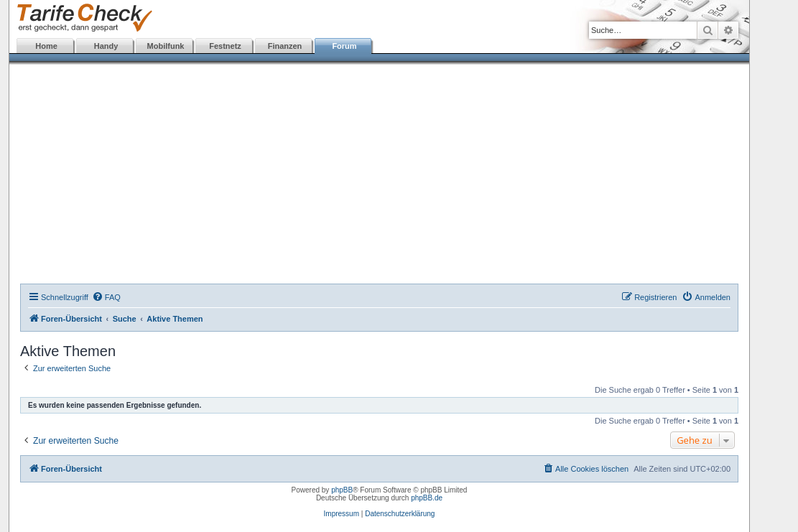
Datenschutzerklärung (400, 514)
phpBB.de (427, 498)
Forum (344, 46)
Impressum (342, 514)
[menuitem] (106, 297)
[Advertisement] (379, 176)
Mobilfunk (166, 46)
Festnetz (225, 46)
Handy (106, 46)
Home (46, 46)
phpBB (342, 490)
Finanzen (285, 46)
